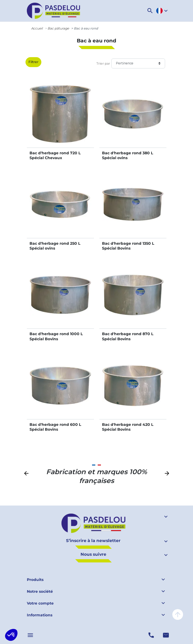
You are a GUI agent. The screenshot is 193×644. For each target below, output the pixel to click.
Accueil (37, 28)
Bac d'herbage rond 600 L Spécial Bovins (55, 427)
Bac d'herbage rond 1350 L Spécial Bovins (128, 246)
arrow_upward (178, 614)
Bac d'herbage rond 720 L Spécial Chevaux (55, 155)
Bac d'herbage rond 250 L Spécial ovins (55, 246)
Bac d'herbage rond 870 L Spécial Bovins (128, 336)
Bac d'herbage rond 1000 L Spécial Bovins (56, 336)
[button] (150, 11)
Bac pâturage (58, 28)
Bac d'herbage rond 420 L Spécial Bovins (128, 427)
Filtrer (33, 62)
